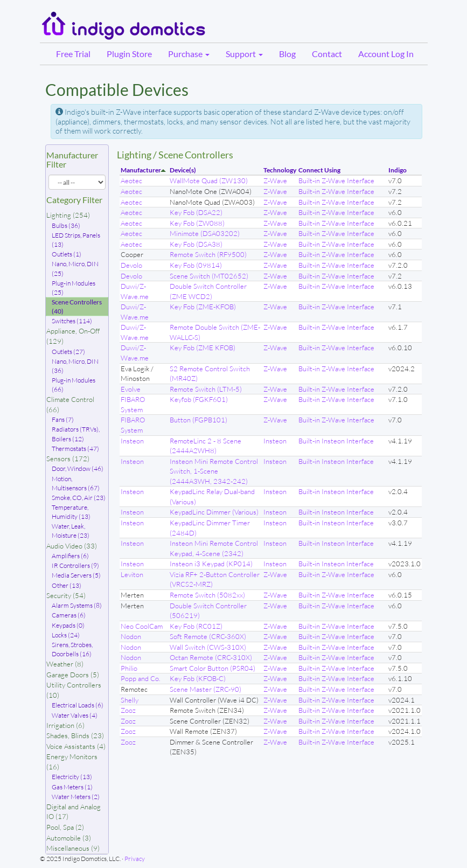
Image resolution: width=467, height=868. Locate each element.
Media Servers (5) (76, 575)
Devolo (131, 265)
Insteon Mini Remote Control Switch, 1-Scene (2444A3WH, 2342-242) (214, 471)
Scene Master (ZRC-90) (205, 689)
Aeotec (131, 180)
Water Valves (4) (75, 715)
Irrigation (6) (65, 725)
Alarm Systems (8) (77, 605)
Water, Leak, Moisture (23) (71, 531)
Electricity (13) (72, 777)
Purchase (189, 54)
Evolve (131, 389)
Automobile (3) (69, 838)
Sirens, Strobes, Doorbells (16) (72, 649)
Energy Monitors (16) (72, 762)
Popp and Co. (141, 678)
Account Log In (386, 54)
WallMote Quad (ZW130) (209, 180)
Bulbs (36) (66, 225)
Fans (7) (63, 419)
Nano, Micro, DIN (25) (75, 268)
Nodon (131, 636)
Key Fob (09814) (196, 265)
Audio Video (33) (72, 546)
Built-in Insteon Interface (336, 441)
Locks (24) (66, 635)
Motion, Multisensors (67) (76, 483)
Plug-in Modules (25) (74, 288)
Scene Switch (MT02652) (209, 276)
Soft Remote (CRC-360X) (208, 636)
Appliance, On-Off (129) (73, 336)
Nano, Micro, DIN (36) (75, 366)
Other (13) (67, 585)
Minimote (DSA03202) (205, 233)
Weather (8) (65, 664)
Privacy (135, 859)
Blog (287, 54)
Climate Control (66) (70, 404)
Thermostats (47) (75, 449)
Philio (129, 668)
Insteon (132, 441)
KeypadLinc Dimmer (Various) (214, 512)
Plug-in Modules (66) (74, 385)
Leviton (132, 574)
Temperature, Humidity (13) (71, 512)
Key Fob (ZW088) (197, 223)
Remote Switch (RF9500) (208, 254)
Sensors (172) (68, 459)
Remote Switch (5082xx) (207, 595)
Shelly (130, 700)
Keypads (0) (68, 625)
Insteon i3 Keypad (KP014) (211, 564)
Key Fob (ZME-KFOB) (203, 307)
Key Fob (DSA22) (196, 212)
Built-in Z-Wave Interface (336, 180)
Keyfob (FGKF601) (199, 399)
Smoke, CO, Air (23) (79, 498)
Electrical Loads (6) (78, 705)
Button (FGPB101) (198, 420)
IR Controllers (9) (75, 565)
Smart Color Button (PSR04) (212, 668)
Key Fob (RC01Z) (196, 626)
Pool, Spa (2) (65, 827)
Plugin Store (129, 54)
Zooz (128, 710)
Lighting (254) (68, 215)
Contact (327, 54)
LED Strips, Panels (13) (76, 240)
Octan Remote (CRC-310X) (211, 657)
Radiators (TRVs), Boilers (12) (76, 434)
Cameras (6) (69, 615)
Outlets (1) (67, 254)
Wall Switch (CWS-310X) (208, 647)
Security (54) (66, 595)
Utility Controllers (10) (74, 690)
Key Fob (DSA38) (196, 244)
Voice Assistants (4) (76, 746)
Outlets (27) (68, 352)
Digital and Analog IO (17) (74, 812)
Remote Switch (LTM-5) (206, 389)
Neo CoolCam (142, 626)
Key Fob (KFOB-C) (198, 678)
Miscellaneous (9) (73, 848)
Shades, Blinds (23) (75, 735)
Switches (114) (72, 321)
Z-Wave (275, 180)
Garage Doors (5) (73, 675)
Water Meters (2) (76, 797)
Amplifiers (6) (70, 556)
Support (244, 54)
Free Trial (73, 54)
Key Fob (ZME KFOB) (203, 348)
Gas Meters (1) (72, 787)
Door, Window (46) (78, 468)
